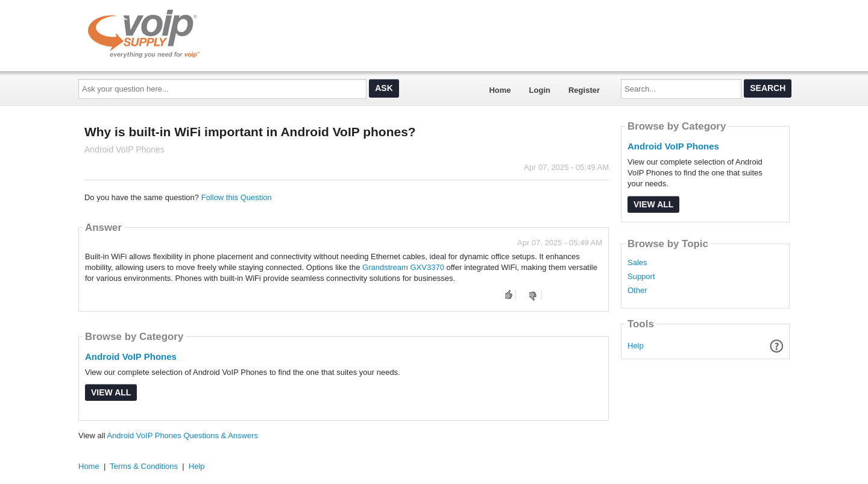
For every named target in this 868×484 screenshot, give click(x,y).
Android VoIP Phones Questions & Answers (182, 435)
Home (500, 90)
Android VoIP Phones (131, 357)
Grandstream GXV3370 (403, 267)
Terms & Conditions (144, 466)
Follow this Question (237, 197)
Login (540, 90)
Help (636, 346)
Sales (637, 263)
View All (111, 392)
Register (584, 90)
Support (641, 277)
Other (637, 291)
